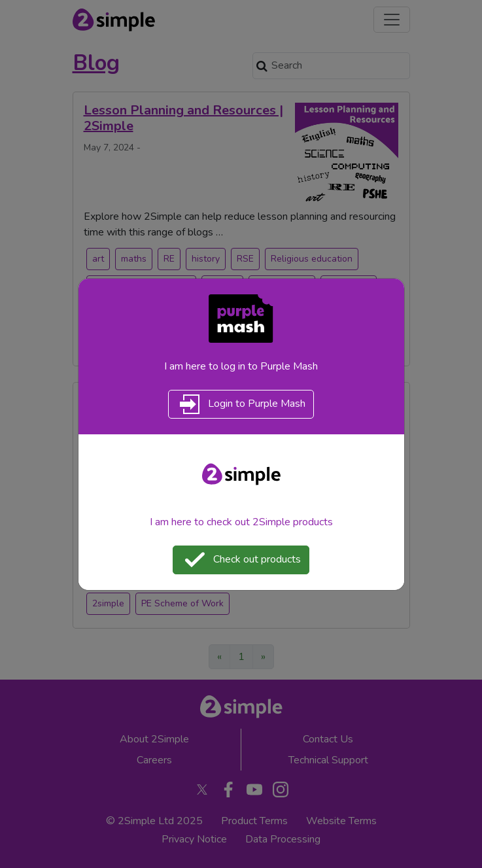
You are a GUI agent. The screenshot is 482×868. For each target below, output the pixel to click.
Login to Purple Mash (241, 404)
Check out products (241, 560)
